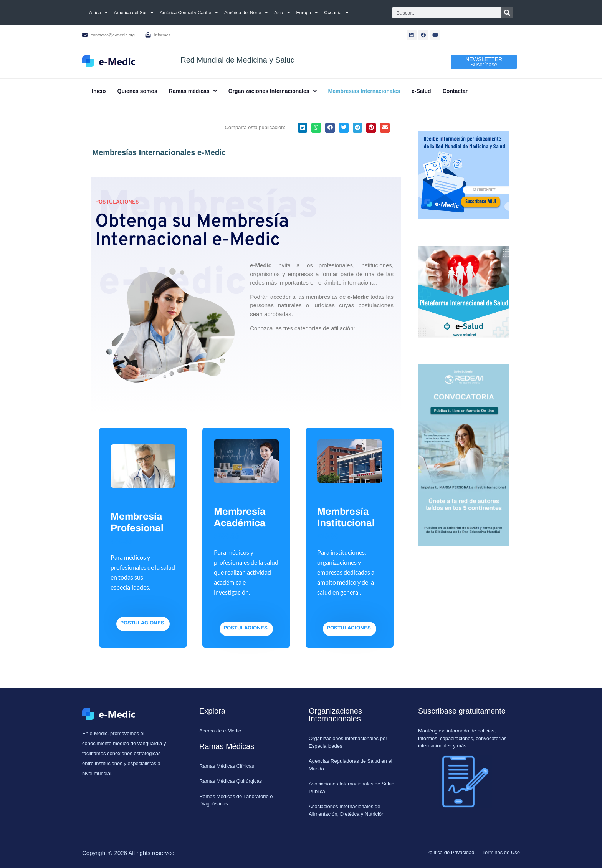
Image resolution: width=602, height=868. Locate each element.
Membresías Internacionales (364, 91)
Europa (307, 13)
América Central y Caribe (189, 13)
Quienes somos (137, 91)
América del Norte (246, 13)
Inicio (99, 91)
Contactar (455, 91)
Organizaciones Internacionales (273, 91)
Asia (282, 13)
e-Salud (421, 91)
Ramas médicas (193, 91)
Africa (98, 13)
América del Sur (134, 13)
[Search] (507, 13)
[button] (193, 91)
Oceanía (336, 13)
